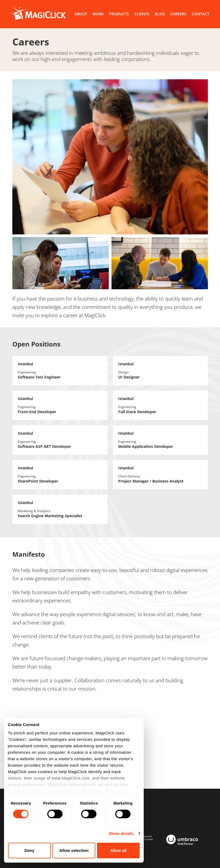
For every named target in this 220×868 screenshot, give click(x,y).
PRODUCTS (119, 14)
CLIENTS (142, 14)
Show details (121, 833)
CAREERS (178, 14)
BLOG (160, 14)
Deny (29, 850)
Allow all (118, 850)
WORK (98, 14)
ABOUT (81, 14)
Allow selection (74, 850)
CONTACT (201, 14)
